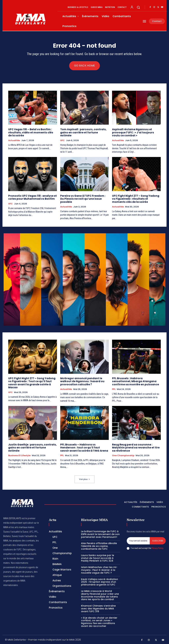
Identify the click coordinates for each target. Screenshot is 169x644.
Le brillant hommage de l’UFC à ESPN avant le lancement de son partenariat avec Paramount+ (100, 534)
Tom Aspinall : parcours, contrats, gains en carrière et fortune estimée (84, 131)
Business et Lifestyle (19, 452)
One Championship (123, 455)
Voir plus (84, 479)
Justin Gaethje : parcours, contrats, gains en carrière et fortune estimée (32, 446)
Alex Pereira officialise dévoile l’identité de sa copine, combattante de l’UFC (99, 545)
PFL (114, 389)
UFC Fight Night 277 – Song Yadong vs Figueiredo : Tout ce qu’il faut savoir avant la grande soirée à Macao (31, 382)
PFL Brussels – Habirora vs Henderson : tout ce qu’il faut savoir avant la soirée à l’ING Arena (84, 447)
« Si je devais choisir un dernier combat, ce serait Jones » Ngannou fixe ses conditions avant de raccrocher (99, 621)
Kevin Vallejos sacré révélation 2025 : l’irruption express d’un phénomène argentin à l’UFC (100, 581)
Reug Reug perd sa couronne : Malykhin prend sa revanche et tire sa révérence (135, 447)
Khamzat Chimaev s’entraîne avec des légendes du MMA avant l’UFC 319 (98, 608)
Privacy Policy (157, 547)
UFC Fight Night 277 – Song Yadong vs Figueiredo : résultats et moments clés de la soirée (135, 199)
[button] (138, 7)
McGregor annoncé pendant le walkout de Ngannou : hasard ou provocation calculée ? (82, 381)
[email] (138, 540)
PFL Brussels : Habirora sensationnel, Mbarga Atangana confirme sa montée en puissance (136, 381)
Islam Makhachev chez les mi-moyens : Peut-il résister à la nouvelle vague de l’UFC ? (99, 569)
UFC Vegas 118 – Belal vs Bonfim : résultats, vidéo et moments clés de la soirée (32, 132)
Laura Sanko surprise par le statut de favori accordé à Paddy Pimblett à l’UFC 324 (98, 557)
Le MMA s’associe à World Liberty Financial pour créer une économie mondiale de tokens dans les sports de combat (100, 595)
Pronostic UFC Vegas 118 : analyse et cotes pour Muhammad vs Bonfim (32, 197)
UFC (62, 137)
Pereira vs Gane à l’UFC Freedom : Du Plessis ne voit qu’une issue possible (84, 197)
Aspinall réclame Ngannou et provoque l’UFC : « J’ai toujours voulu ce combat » (132, 132)
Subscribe (158, 540)
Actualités (14, 140)
